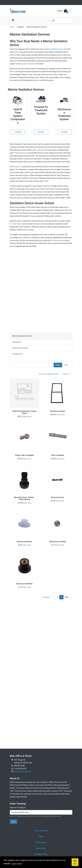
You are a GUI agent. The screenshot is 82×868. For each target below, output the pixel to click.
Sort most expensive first (49, 374)
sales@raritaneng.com (23, 772)
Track (14, 822)
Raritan (17, 52)
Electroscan (22, 153)
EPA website (55, 240)
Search (58, 365)
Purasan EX (18, 167)
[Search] (62, 21)
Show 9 (66, 374)
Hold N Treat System (20, 348)
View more (27, 417)
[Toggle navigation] (11, 3)
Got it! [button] (75, 862)
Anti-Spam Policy (41, 854)
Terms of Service (41, 831)
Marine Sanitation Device (54, 49)
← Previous (45, 597)
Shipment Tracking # (18, 808)
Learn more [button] (17, 864)
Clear (66, 365)
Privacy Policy (41, 842)
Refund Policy (41, 848)
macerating (40, 150)
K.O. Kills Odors (16, 224)
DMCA (41, 837)
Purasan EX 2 (17, 354)
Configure (18, 132)
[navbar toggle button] (13, 21)
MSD (12, 55)
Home (12, 27)
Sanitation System (28, 64)
